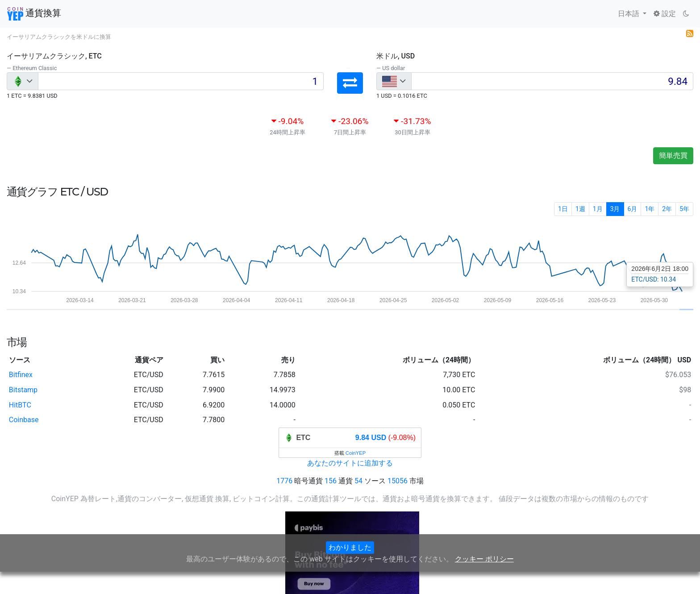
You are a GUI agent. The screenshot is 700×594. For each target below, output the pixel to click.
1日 (563, 209)
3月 (615, 209)
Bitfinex (21, 375)
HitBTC (20, 405)
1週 (580, 209)
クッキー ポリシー (484, 559)
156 (331, 481)
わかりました (350, 547)
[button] (350, 83)
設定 (665, 14)
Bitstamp (23, 390)
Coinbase (24, 420)
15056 (398, 481)
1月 (598, 209)
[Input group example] (181, 81)
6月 (633, 209)
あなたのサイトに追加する (350, 463)
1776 (284, 481)
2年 (667, 209)
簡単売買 (673, 156)
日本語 (629, 14)
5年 (684, 209)
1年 (650, 209)
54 (358, 481)
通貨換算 (34, 14)
